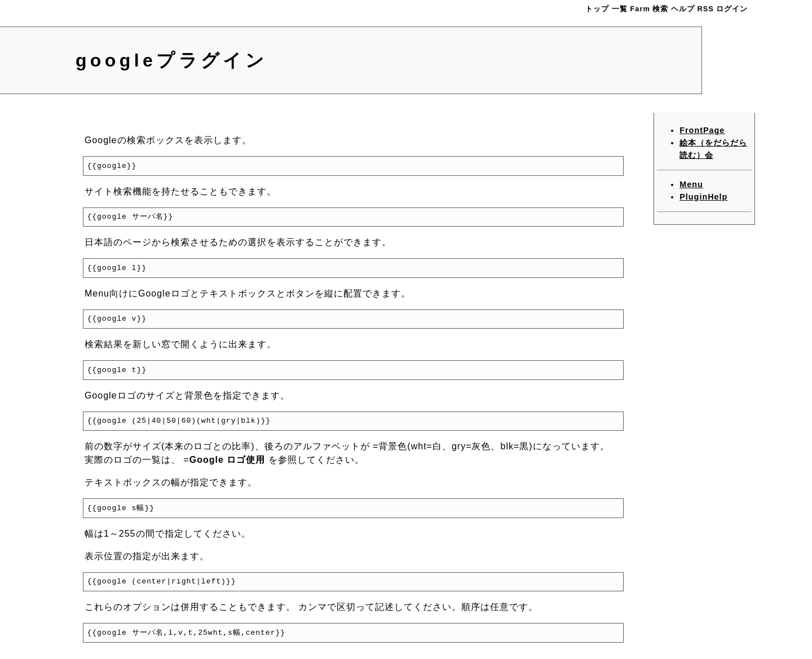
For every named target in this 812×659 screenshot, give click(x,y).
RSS (706, 9)
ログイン (732, 9)
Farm (640, 9)
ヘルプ (683, 9)
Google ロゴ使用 (228, 460)
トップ (597, 9)
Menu (691, 184)
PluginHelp (703, 197)
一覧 (620, 9)
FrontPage (702, 130)
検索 (660, 9)
